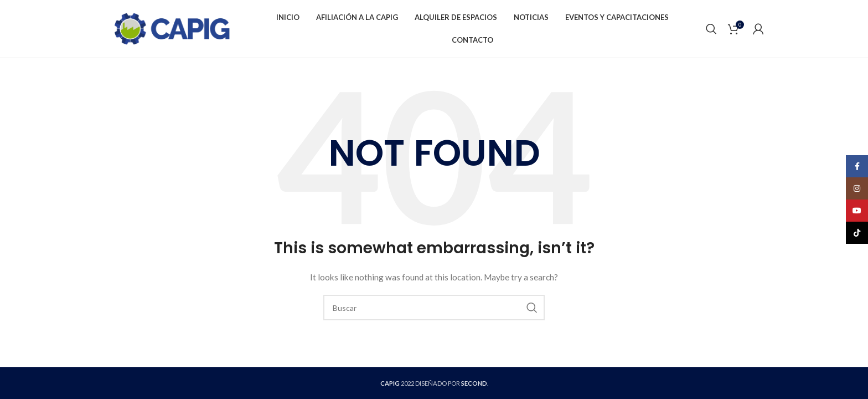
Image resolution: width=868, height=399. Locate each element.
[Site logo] (172, 28)
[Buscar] (711, 29)
